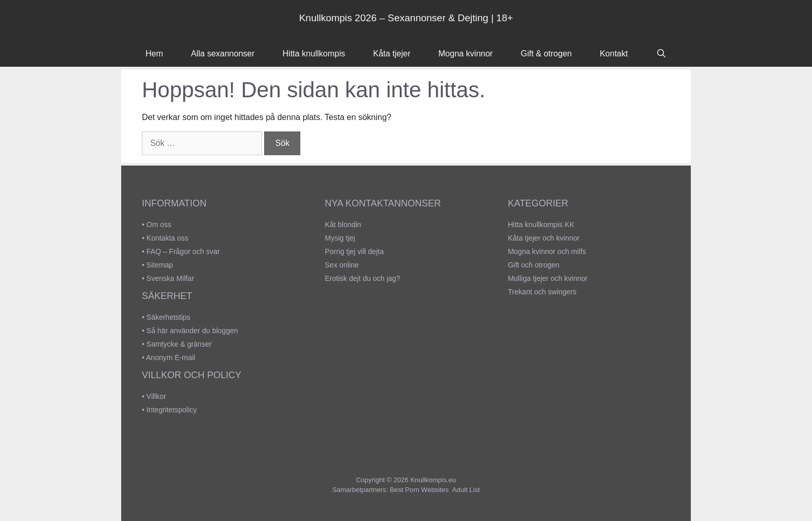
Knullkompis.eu (433, 480)
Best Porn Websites (419, 490)
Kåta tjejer (392, 54)
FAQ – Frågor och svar (183, 251)
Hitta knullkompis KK (541, 225)
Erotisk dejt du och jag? (363, 278)
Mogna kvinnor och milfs (547, 251)
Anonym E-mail (171, 358)
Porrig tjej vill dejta (354, 251)
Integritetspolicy (172, 410)
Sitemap (160, 265)
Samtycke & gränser (179, 344)
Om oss (159, 225)
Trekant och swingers (542, 292)
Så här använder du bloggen (192, 331)
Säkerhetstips (169, 317)
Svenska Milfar (170, 278)
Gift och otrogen (534, 265)
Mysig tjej (340, 238)
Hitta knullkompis (314, 54)
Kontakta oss (168, 238)
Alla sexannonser (223, 54)
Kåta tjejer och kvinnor (544, 238)
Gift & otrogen (546, 54)
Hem (154, 54)
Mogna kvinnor (466, 54)
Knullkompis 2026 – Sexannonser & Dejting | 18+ (406, 18)
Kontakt (614, 54)
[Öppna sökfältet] (661, 54)
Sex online (342, 265)
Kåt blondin (343, 225)
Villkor (156, 396)
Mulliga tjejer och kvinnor (548, 278)
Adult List (466, 490)
